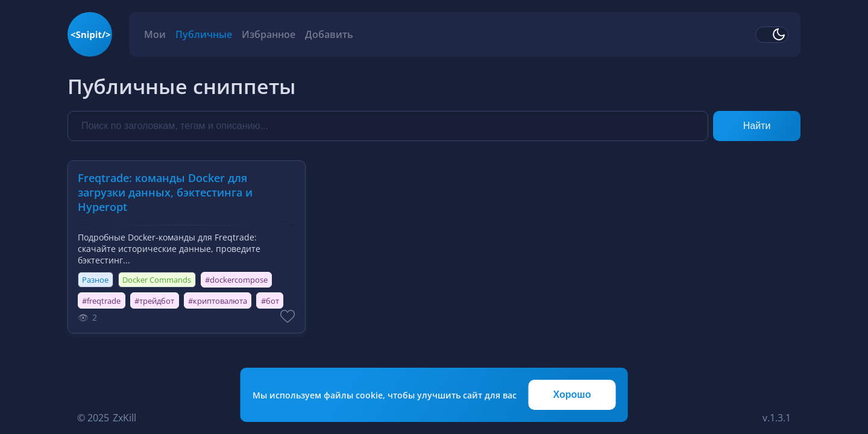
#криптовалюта (218, 301)
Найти (757, 126)
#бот (270, 301)
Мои (155, 34)
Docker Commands (157, 280)
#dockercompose (236, 280)
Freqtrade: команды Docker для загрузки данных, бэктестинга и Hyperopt (165, 192)
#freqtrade (101, 301)
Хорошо (572, 395)
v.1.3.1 (777, 418)
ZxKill (124, 418)
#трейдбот (154, 301)
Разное (95, 280)
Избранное (269, 34)
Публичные (204, 34)
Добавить (329, 34)
